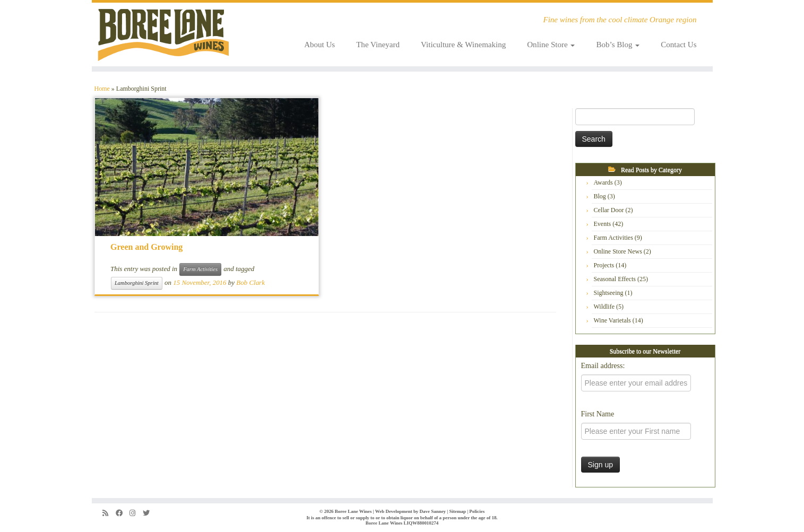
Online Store (551, 45)
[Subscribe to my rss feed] (109, 513)
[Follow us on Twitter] (150, 513)
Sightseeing (609, 293)
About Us (319, 45)
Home (102, 89)
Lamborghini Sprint (137, 283)
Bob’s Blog (618, 45)
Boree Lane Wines (353, 511)
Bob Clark (250, 282)
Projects (604, 265)
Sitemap (458, 511)
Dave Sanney (433, 511)
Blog (600, 196)
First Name (598, 414)
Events (603, 224)
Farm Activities (200, 269)
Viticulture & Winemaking (463, 45)
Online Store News (618, 251)
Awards (603, 182)
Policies (477, 511)
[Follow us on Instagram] (136, 513)
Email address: (603, 366)
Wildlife (604, 307)
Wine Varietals (612, 320)
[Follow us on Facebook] (123, 513)
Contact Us (678, 45)
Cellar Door (609, 210)
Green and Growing (146, 247)
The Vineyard (378, 45)
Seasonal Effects (615, 279)
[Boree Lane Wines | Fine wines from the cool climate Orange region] (163, 34)
